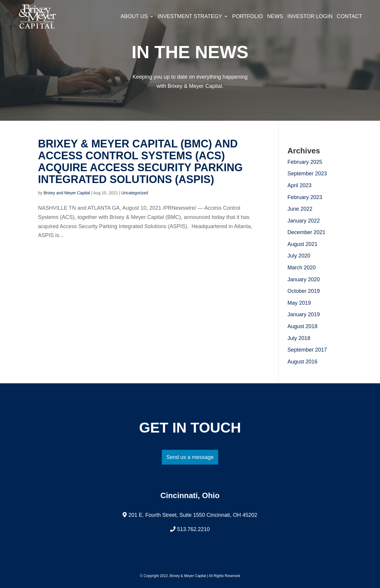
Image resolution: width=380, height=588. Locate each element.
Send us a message (190, 457)
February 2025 (305, 162)
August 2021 (302, 244)
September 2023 (307, 174)
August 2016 (302, 362)
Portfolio (248, 16)
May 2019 (299, 303)
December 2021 (306, 232)
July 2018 (299, 338)
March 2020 (301, 268)
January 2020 (304, 279)
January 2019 (304, 314)
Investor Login (310, 16)
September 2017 (307, 350)
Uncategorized (134, 193)
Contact (349, 16)
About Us (134, 16)
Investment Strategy (190, 16)
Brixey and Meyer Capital (67, 193)
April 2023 (299, 185)
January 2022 (304, 221)
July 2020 (299, 256)
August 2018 (302, 326)
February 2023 (305, 197)
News (275, 16)
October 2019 (304, 291)
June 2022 (300, 209)
